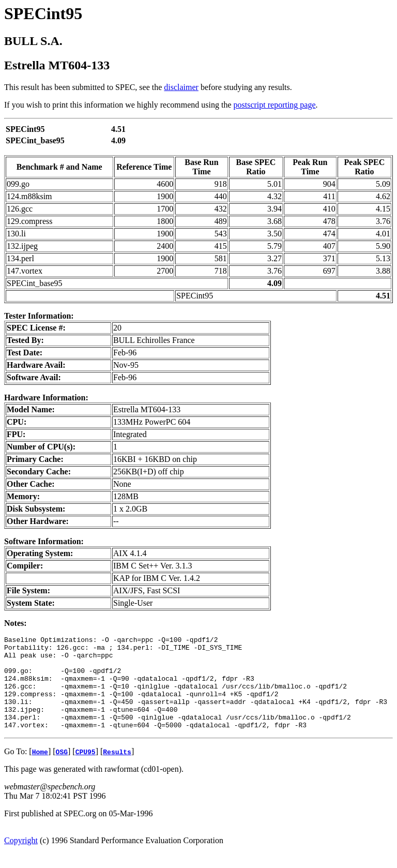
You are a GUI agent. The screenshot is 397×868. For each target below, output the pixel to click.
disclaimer (181, 87)
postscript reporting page (275, 105)
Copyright (21, 859)
